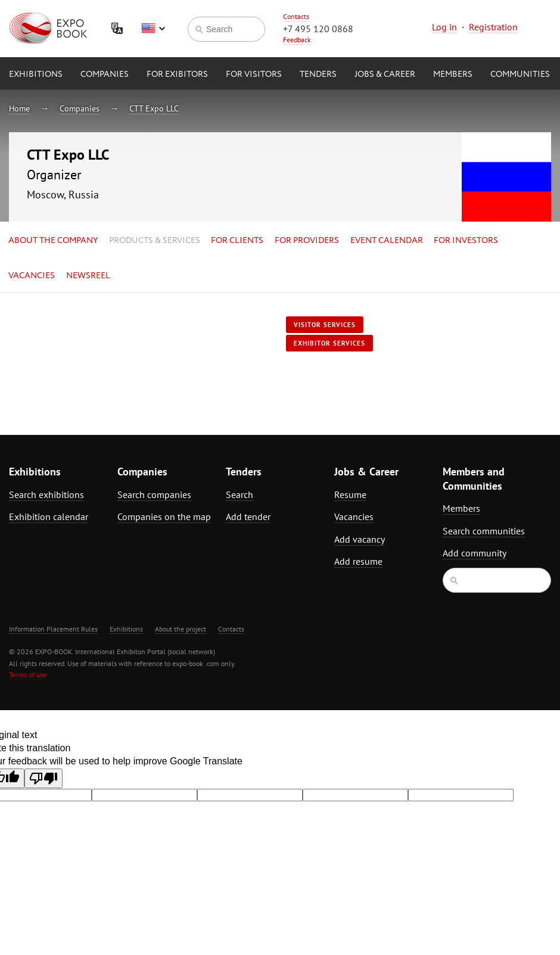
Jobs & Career (385, 74)
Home (19, 108)
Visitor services (325, 325)
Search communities (484, 531)
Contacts (296, 16)
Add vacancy (360, 539)
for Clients (237, 241)
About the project (181, 629)
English (153, 29)
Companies (105, 74)
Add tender (248, 517)
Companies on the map (164, 517)
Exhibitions (36, 74)
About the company (53, 241)
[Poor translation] (43, 778)
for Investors (466, 241)
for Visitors (254, 74)
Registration (493, 27)
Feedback (297, 40)
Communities (520, 74)
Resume (350, 494)
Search (239, 494)
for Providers (307, 241)
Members (453, 74)
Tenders (318, 74)
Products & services (155, 241)
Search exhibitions (46, 494)
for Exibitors (177, 74)
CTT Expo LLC (154, 108)
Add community (475, 553)
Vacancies (32, 276)
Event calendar (387, 241)
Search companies (154, 494)
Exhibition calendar (49, 517)
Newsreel (88, 276)
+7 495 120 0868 (318, 29)
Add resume (358, 561)
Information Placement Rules (53, 629)
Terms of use (28, 675)
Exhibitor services (329, 343)
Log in (444, 27)
